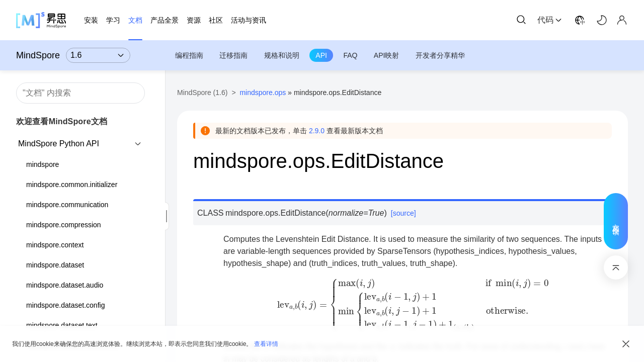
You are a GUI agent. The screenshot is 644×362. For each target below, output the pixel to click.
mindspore (43, 164)
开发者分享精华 (440, 55)
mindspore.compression (64, 225)
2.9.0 (317, 131)
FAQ (350, 55)
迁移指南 (233, 55)
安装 (91, 20)
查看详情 (266, 344)
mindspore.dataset (55, 265)
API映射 (387, 55)
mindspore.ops (263, 93)
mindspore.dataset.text (62, 325)
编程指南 (189, 55)
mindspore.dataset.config (65, 305)
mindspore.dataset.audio (65, 285)
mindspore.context (55, 245)
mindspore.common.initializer (72, 185)
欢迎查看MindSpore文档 (62, 121)
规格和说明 (282, 55)
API (321, 55)
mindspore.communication (67, 205)
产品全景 (165, 20)
